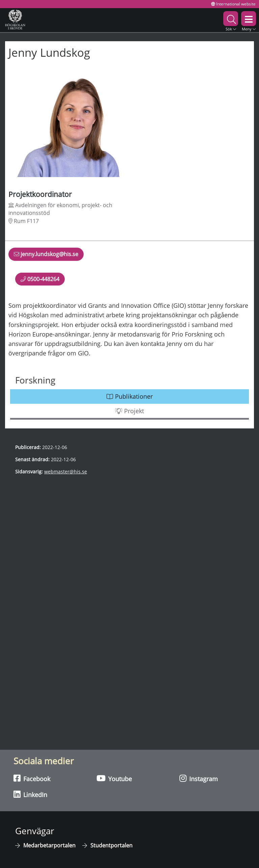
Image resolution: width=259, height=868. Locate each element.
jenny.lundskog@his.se (46, 255)
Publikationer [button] (130, 396)
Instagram (199, 778)
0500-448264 (40, 279)
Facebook (32, 778)
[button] (231, 20)
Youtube (114, 778)
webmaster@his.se (66, 472)
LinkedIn (30, 794)
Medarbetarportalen (49, 845)
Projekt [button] (129, 411)
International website (233, 4)
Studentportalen (111, 845)
